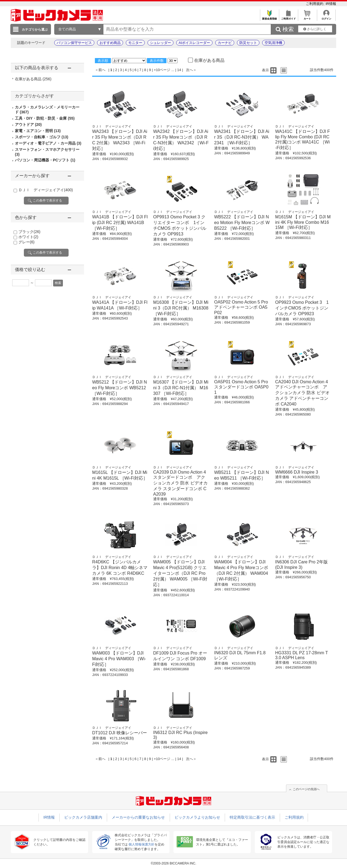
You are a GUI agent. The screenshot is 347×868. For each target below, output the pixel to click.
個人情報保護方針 (142, 844)
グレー (26, 242)
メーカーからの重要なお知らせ (138, 817)
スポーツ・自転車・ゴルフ (42, 137)
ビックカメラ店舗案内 (83, 817)
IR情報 (331, 4)
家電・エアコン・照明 (38, 131)
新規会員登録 (269, 17)
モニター (135, 43)
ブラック (29, 232)
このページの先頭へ (306, 789)
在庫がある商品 (33, 79)
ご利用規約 (315, 4)
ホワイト (28, 237)
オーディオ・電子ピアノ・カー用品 (48, 143)
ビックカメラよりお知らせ (197, 817)
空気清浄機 (273, 43)
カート (307, 17)
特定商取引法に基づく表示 (252, 817)
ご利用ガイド (288, 17)
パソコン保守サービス (74, 43)
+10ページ (162, 70)
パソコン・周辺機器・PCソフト (45, 160)
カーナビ (225, 43)
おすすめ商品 (110, 43)
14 (179, 70)
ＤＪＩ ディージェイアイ (46, 190)
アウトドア (28, 125)
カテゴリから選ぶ (35, 30)
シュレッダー (160, 43)
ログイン (326, 17)
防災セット (248, 43)
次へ (189, 70)
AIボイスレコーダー (194, 43)
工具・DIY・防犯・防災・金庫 (45, 118)
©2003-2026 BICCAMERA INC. (173, 863)
